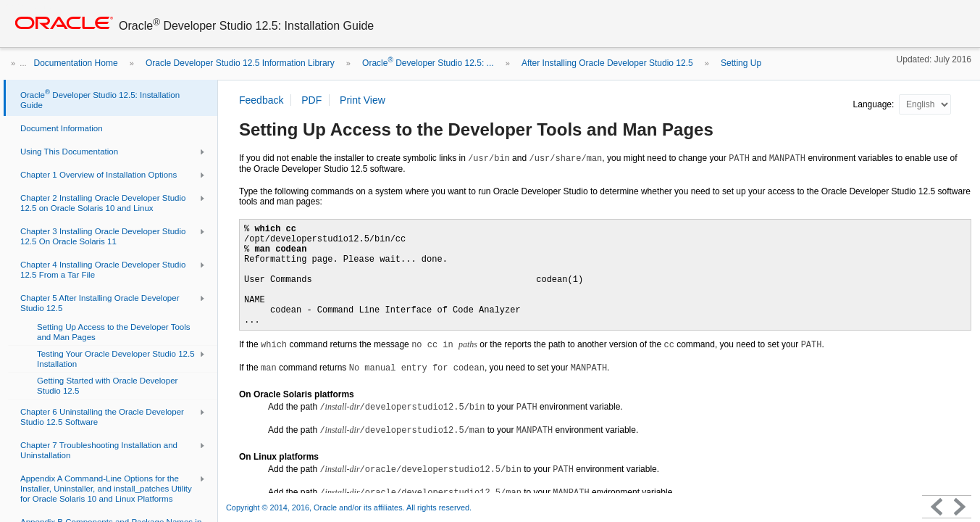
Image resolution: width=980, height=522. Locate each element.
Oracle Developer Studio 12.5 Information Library (240, 63)
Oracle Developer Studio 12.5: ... (428, 63)
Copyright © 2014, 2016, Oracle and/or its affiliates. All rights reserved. (349, 507)
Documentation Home (76, 63)
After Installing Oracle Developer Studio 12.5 (607, 63)
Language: (875, 104)
